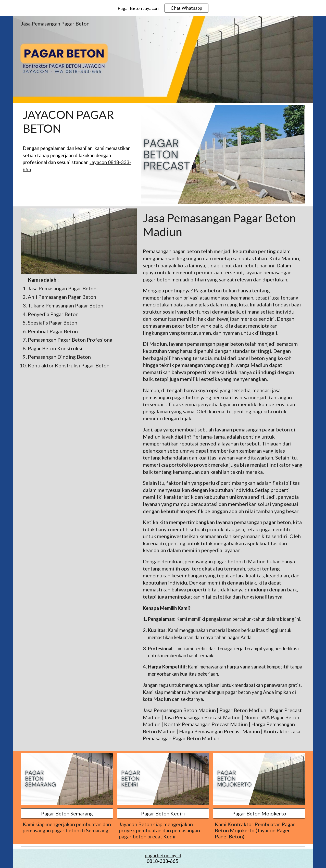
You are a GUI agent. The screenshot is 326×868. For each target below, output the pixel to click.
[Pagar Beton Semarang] (67, 813)
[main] (79, 122)
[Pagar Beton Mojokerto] (259, 813)
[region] (163, 8)
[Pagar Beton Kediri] (163, 813)
